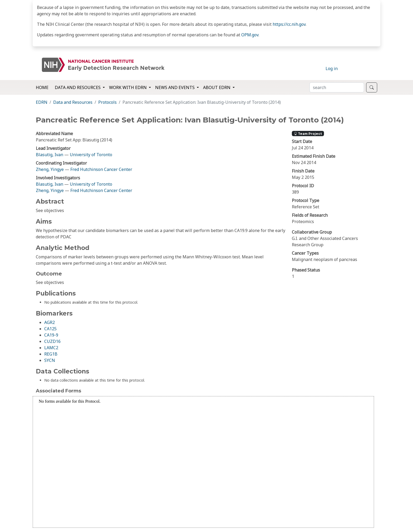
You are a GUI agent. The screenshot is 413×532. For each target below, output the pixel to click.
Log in (332, 68)
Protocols (107, 102)
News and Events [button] (175, 87)
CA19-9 (51, 335)
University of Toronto (91, 155)
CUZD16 (52, 341)
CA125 (50, 329)
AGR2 (50, 322)
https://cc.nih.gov (289, 24)
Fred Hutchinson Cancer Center (101, 169)
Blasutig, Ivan (50, 155)
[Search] (337, 87)
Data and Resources (73, 102)
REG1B (51, 354)
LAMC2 (51, 348)
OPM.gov (250, 35)
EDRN (42, 102)
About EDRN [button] (217, 87)
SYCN (50, 360)
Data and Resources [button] (78, 87)
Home (42, 87)
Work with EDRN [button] (128, 87)
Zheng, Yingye (50, 169)
